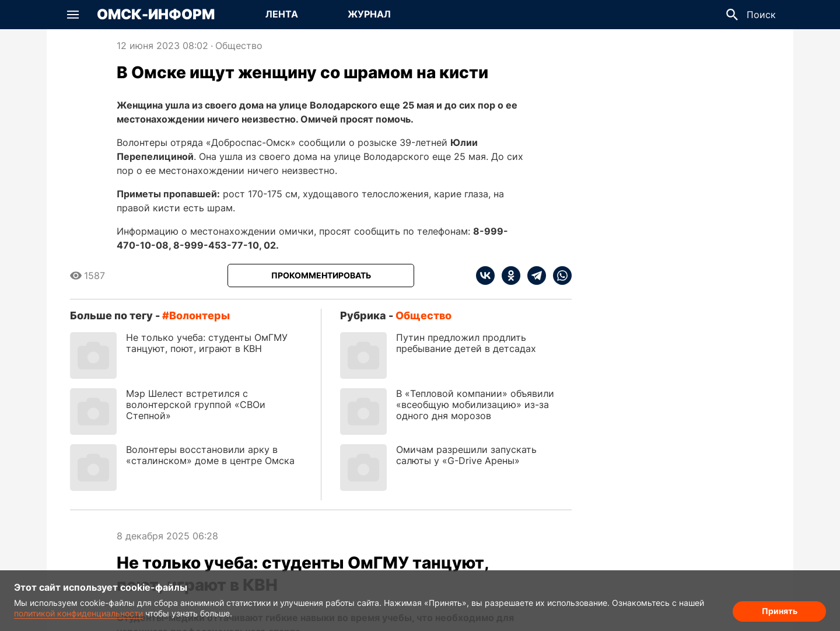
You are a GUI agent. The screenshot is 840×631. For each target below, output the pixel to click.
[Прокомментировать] (321, 276)
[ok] (508, 276)
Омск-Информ (156, 15)
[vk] (485, 276)
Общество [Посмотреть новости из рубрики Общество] (239, 46)
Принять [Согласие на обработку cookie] (780, 611)
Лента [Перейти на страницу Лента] (282, 14)
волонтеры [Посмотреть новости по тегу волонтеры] (199, 315)
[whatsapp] (559, 276)
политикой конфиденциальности (78, 613)
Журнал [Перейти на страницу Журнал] (369, 14)
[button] (73, 15)
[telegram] (533, 276)
